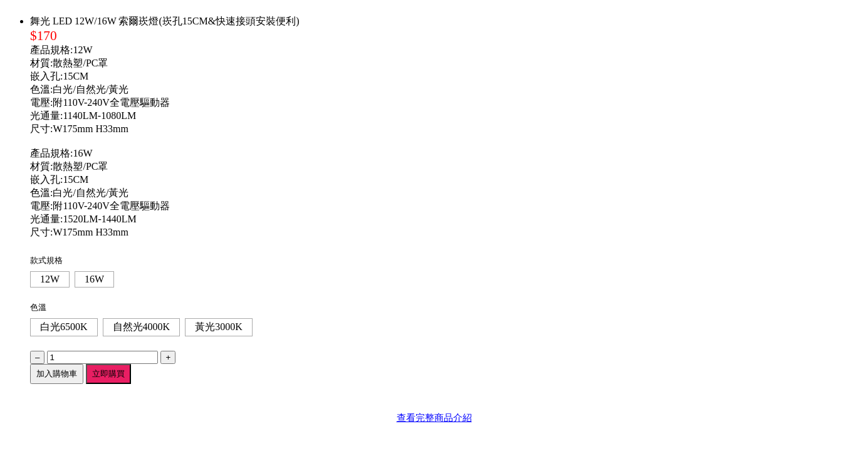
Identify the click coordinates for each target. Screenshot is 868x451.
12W (50, 279)
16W (94, 279)
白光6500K (64, 327)
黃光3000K (219, 327)
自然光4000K (142, 327)
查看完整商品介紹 (434, 417)
